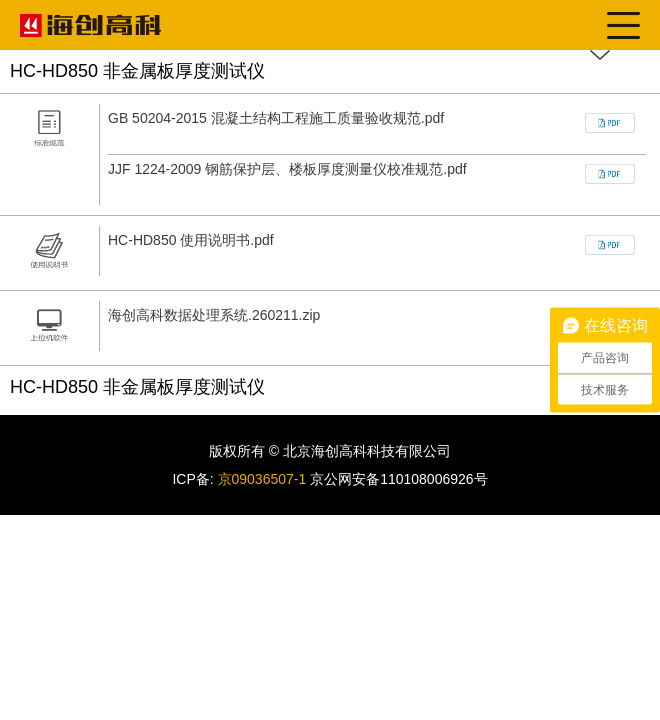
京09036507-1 (262, 479)
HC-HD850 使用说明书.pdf (191, 240)
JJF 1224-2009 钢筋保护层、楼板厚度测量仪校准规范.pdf (287, 169)
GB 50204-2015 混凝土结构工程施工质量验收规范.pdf (276, 118)
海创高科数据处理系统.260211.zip (214, 315)
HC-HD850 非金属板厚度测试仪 (137, 71)
